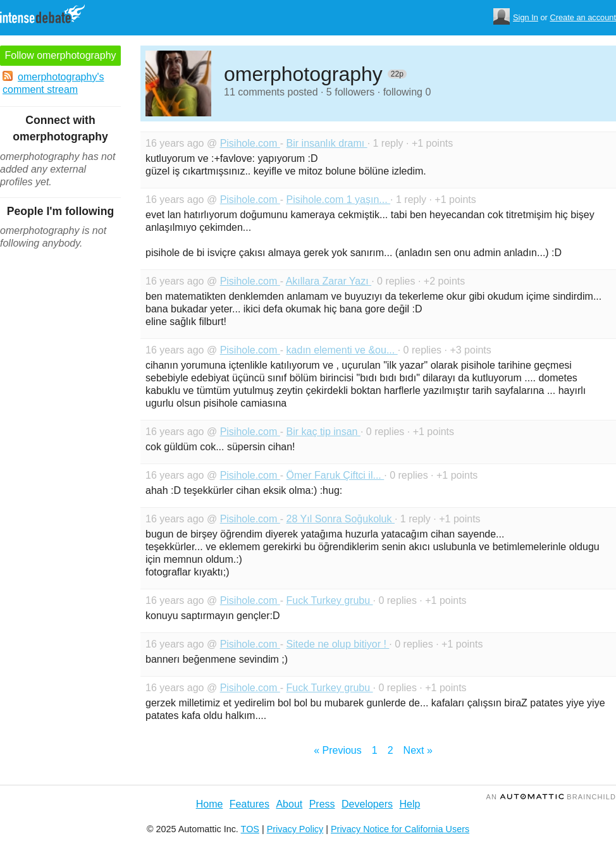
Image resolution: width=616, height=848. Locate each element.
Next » (418, 750)
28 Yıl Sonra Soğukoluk (341, 519)
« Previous (338, 750)
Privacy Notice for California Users (400, 829)
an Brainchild (551, 797)
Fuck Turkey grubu (330, 600)
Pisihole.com (250, 143)
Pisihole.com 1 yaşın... (339, 200)
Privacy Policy (295, 829)
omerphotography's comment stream (53, 83)
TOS (250, 829)
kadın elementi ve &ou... (342, 350)
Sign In (526, 17)
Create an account (583, 17)
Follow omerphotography (60, 55)
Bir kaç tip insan (323, 432)
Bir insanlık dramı (327, 143)
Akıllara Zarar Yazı (329, 281)
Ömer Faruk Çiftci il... (336, 475)
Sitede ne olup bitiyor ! (338, 644)
